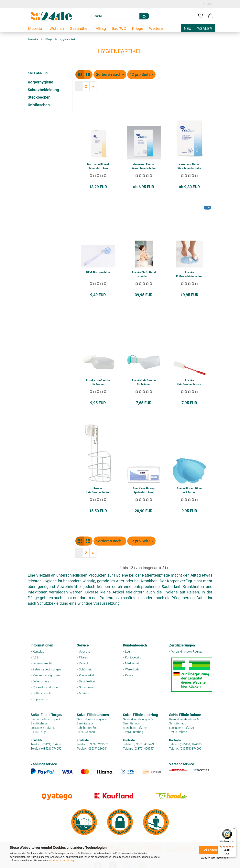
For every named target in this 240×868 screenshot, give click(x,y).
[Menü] (234, 829)
